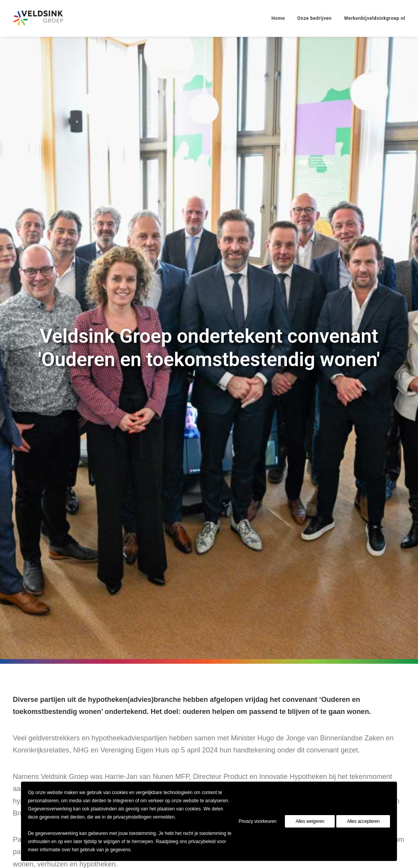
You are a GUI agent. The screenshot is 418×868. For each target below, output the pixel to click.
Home (278, 18)
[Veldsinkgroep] (38, 18)
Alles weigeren (310, 821)
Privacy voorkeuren (257, 821)
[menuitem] (281, 18)
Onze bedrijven (314, 18)
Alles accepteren (363, 821)
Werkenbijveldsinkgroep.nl (375, 18)
